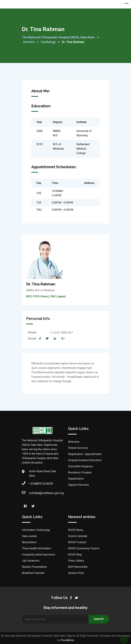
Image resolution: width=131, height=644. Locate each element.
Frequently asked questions (39, 555)
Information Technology (36, 530)
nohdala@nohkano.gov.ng (32, 493)
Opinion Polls (76, 573)
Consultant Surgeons (80, 466)
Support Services (78, 485)
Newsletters (29, 542)
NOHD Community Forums (84, 548)
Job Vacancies (31, 561)
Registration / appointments (85, 454)
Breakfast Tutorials (33, 573)
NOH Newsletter (78, 567)
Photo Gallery (76, 561)
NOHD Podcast (77, 542)
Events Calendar (78, 536)
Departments (76, 479)
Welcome (74, 442)
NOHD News (76, 530)
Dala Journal (29, 536)
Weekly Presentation (34, 567)
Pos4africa (67, 640)
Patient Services (78, 448)
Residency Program (80, 472)
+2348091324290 (32, 484)
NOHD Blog (75, 555)
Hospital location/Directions (85, 460)
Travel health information (37, 548)
